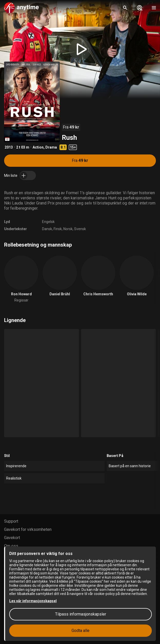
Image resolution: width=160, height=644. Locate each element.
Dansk (47, 229)
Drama (51, 147)
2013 (9, 147)
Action (38, 147)
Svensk (80, 229)
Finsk (58, 229)
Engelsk (48, 222)
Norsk (68, 229)
